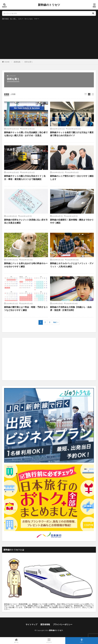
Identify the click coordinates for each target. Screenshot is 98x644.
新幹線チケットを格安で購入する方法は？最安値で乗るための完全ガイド (72, 134)
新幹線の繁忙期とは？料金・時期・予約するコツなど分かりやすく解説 (26, 309)
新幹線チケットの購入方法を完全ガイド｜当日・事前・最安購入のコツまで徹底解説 (25, 178)
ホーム (16, 641)
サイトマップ (31, 624)
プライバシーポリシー (63, 624)
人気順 (13, 94)
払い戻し (13, 19)
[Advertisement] (21, 39)
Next (55, 322)
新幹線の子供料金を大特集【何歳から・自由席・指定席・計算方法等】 (71, 309)
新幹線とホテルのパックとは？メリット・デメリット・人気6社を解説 (72, 265)
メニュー (49, 641)
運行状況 (5, 19)
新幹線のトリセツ (49, 5)
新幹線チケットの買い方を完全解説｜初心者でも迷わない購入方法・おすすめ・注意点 (26, 134)
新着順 (7, 94)
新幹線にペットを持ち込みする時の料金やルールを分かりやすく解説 (26, 265)
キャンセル (29, 19)
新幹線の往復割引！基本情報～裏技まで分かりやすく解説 (72, 221)
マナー (37, 19)
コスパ (21, 19)
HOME (7, 62)
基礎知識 (17, 62)
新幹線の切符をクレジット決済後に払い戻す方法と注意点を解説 (26, 221)
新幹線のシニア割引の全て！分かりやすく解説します (72, 178)
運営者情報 (45, 624)
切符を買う (29, 62)
